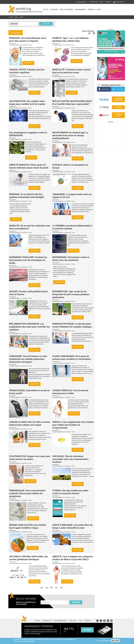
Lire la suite (28, 63)
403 (61, 588)
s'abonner (87, 630)
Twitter (101, 620)
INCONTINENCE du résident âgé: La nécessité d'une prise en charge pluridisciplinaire (70, 135)
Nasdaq (109, 8)
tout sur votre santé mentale (118, 99)
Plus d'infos (31, 641)
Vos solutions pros (118, 115)
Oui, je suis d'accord (104, 641)
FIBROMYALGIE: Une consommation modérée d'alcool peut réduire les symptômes (27, 493)
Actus (46, 10)
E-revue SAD (93, 2)
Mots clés (14, 24)
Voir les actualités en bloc (94, 33)
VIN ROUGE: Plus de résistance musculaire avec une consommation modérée (70, 459)
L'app (102, 2)
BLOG (99, 10)
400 (47, 588)
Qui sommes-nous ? (60, 621)
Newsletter (47, 621)
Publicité (73, 621)
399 (42, 588)
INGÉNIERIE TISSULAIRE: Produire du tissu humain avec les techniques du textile (28, 260)
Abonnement (81, 10)
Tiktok (108, 620)
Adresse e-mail (46, 599)
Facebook (97, 620)
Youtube (111, 620)
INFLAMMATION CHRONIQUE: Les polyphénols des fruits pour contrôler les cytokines (29, 327)
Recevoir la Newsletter (111, 85)
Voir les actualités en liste (89, 33)
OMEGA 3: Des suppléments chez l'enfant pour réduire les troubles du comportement (73, 425)
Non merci (116, 641)
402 (56, 588)
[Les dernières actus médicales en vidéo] (111, 145)
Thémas (108, 2)
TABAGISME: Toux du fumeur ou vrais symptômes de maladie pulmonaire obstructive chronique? (28, 359)
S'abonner (76, 602)
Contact (88, 621)
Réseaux (92, 10)
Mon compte (120, 2)
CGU (80, 621)
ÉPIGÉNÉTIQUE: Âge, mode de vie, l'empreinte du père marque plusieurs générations (71, 294)
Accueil (11, 17)
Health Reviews (66, 10)
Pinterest (104, 620)
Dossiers (54, 10)
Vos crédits (118, 107)
